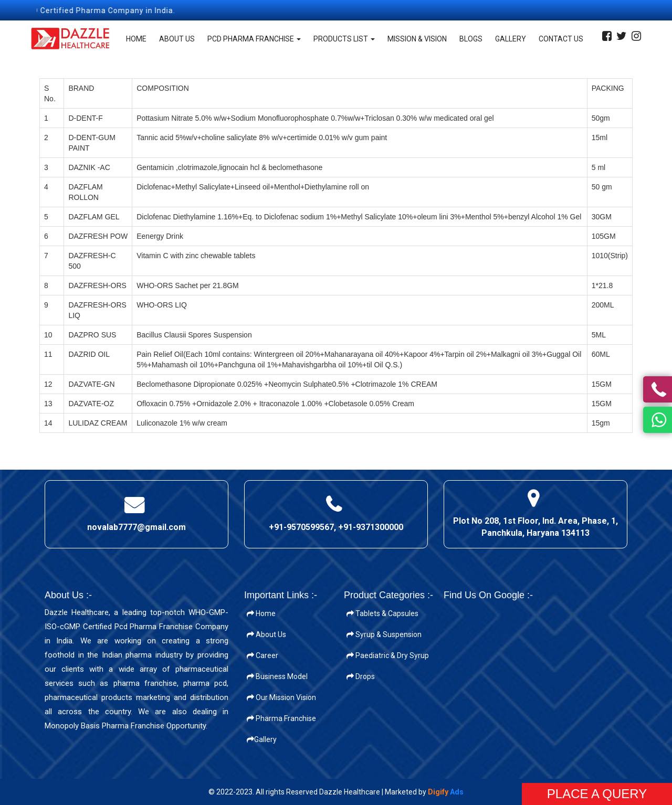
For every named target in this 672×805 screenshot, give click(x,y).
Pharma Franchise (281, 718)
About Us (177, 39)
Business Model (277, 676)
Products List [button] (344, 39)
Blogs (471, 39)
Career (262, 655)
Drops (361, 676)
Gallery (511, 39)
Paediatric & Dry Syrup (388, 655)
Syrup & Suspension (384, 634)
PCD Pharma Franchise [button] (254, 39)
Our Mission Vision (281, 697)
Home (136, 39)
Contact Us (561, 39)
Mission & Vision (417, 39)
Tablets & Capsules (382, 613)
